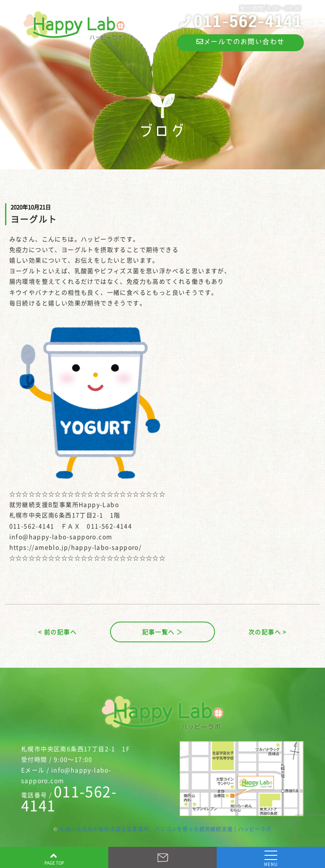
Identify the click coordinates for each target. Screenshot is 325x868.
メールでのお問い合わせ (241, 41)
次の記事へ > (268, 632)
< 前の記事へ (57, 632)
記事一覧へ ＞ (163, 632)
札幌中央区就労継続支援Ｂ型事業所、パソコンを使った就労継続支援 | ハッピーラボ (166, 829)
